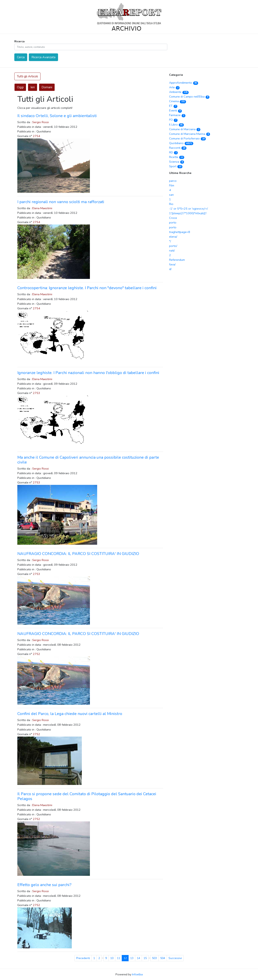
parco (173, 181)
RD (173, 152)
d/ (170, 269)
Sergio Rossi (41, 122)
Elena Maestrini (42, 208)
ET (173, 106)
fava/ (172, 264)
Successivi (175, 958)
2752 (36, 654)
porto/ (173, 246)
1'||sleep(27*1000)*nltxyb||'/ (188, 213)
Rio (171, 204)
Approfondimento (184, 83)
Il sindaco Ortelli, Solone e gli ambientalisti (57, 116)
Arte (174, 87)
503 (154, 958)
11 (119, 958)
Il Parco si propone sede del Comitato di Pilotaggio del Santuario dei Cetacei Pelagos (87, 796)
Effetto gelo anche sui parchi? (44, 885)
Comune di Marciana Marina (190, 134)
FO (173, 120)
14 (138, 958)
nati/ (172, 250)
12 (125, 958)
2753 (36, 393)
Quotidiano (181, 143)
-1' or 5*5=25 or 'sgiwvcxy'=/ (188, 209)
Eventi (175, 110)
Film (172, 185)
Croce (173, 218)
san (171, 195)
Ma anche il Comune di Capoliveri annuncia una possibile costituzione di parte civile (88, 460)
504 (163, 958)
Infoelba (137, 974)
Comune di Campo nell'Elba (189, 97)
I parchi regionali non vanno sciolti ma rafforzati (61, 202)
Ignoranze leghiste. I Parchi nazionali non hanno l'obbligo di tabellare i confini (88, 373)
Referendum (177, 260)
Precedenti (83, 958)
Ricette (177, 157)
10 (112, 958)
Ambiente (179, 92)
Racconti (178, 148)
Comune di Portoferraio (187, 138)
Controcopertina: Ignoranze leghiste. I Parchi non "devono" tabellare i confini (87, 288)
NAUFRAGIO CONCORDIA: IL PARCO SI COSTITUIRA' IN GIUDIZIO (78, 554)
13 (132, 958)
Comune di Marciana (185, 129)
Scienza (177, 162)
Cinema (178, 101)
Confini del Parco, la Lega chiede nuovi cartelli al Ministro (70, 714)
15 (145, 958)
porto (173, 222)
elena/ (173, 237)
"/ (170, 241)
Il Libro (176, 125)
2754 (36, 136)
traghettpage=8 (180, 232)
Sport (176, 166)
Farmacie (177, 115)
